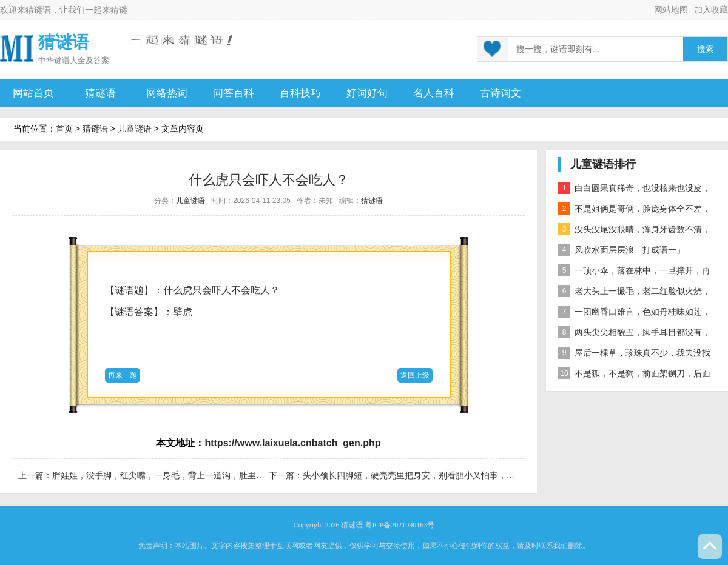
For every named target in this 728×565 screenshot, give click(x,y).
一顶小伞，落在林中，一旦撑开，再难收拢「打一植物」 (634, 272)
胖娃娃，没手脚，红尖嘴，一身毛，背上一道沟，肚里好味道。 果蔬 (181, 475)
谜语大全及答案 (82, 60)
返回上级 (415, 375)
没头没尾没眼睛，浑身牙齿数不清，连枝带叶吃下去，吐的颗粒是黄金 (634, 231)
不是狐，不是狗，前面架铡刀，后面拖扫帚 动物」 (634, 376)
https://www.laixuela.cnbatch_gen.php (292, 443)
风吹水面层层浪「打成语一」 (622, 250)
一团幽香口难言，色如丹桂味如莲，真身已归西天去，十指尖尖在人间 (634, 314)
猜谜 (119, 10)
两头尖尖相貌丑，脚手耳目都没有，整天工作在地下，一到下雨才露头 (634, 334)
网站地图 (671, 10)
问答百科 (234, 93)
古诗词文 (500, 93)
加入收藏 (711, 10)
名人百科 (434, 93)
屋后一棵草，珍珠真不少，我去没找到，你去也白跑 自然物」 (634, 355)
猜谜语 (38, 10)
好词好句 (367, 93)
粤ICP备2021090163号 (399, 525)
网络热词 (167, 93)
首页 (64, 129)
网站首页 (33, 93)
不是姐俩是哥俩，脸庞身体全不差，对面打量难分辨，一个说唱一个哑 (634, 211)
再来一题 (123, 375)
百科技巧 (300, 93)
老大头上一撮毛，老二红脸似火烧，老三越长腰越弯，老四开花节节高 (634, 293)
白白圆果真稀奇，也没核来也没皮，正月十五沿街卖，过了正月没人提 (634, 190)
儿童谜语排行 (603, 164)
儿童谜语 (135, 129)
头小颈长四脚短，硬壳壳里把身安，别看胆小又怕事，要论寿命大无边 (434, 475)
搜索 (706, 49)
